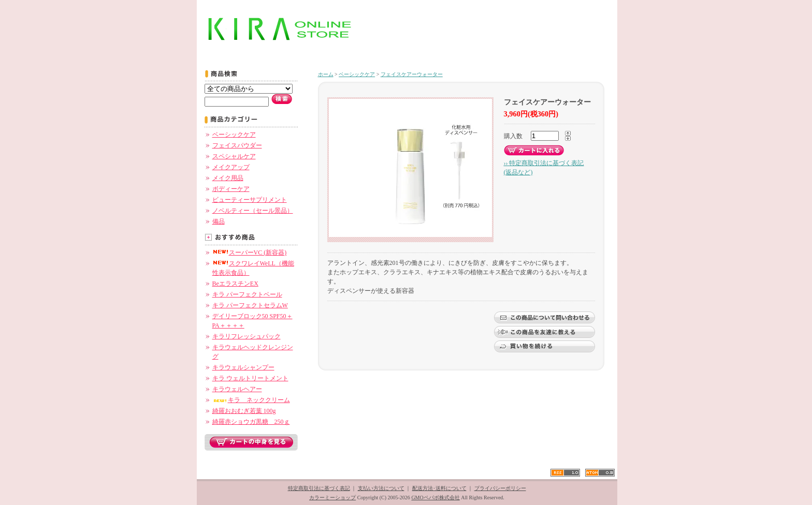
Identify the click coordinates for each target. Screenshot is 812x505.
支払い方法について (381, 488)
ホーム (326, 74)
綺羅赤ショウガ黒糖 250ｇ (251, 422)
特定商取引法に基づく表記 (319, 488)
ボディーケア (231, 189)
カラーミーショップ (332, 497)
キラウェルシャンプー (243, 367)
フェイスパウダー (237, 145)
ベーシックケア (234, 135)
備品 (219, 221)
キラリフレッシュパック (247, 336)
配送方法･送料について (439, 488)
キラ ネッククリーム (251, 400)
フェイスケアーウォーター (412, 74)
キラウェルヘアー (237, 389)
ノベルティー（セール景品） (253, 211)
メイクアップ (231, 167)
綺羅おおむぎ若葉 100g (244, 411)
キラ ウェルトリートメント (250, 378)
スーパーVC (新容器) (250, 252)
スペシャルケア (234, 156)
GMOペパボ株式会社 (435, 497)
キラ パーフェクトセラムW (250, 305)
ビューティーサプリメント (250, 200)
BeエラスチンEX (235, 284)
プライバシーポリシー (500, 488)
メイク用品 (228, 178)
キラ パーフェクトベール (247, 294)
